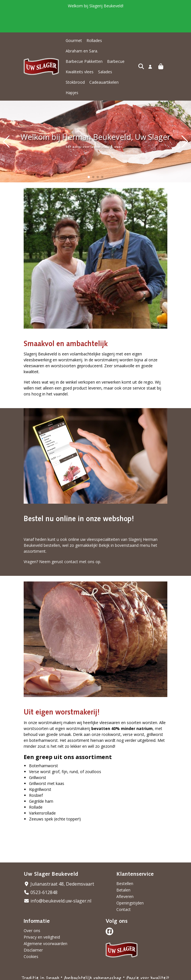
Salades (105, 61)
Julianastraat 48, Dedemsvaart (59, 863)
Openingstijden (130, 882)
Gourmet (74, 40)
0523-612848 (41, 871)
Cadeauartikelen (80, 72)
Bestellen (125, 863)
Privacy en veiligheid (42, 916)
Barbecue (116, 51)
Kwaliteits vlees (80, 61)
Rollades (94, 40)
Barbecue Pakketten (84, 51)
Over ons (32, 910)
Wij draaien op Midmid (146, 975)
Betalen (123, 869)
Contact (124, 889)
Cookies (31, 936)
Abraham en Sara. (123, 40)
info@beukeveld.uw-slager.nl (57, 880)
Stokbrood (126, 61)
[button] (89, 156)
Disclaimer (33, 929)
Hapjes (106, 72)
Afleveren (125, 876)
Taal (28, 975)
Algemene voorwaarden (45, 923)
